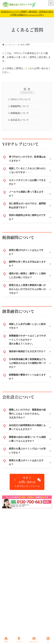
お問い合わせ (34, 640)
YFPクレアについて (19, 99)
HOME (6, 640)
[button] (27, 482)
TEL (48, 640)
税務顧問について (19, 106)
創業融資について (19, 113)
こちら (26, 68)
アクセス (19, 640)
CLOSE (30, 93)
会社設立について (19, 120)
